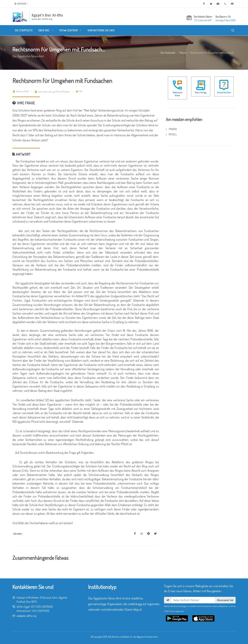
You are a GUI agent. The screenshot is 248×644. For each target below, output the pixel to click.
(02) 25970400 (45, 607)
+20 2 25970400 (40, 611)
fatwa (183, 53)
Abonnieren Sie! (225, 600)
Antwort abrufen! (224, 93)
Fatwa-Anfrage (201, 93)
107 (33, 607)
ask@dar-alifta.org (26, 616)
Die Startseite (168, 53)
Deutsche (21, 4)
